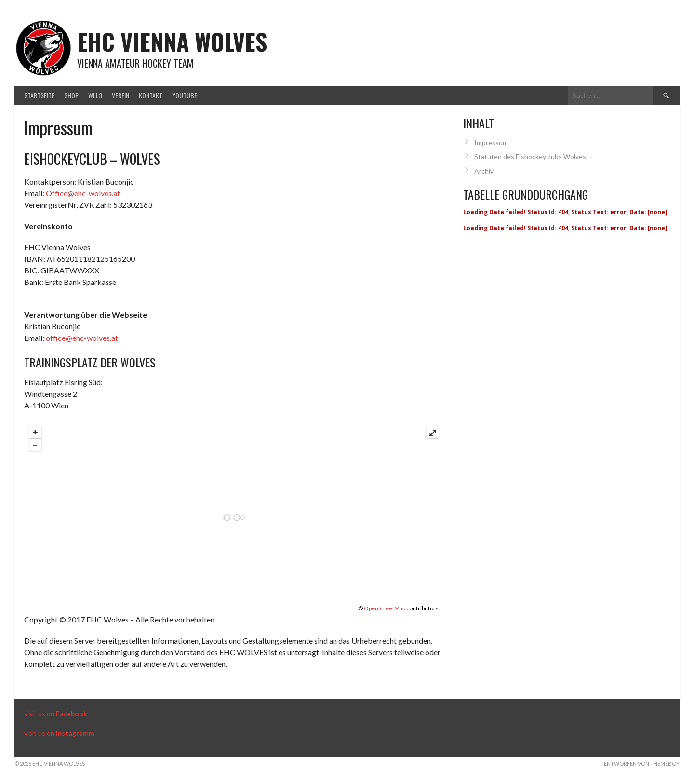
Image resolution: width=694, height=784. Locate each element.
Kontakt (151, 95)
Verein (120, 95)
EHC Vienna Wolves (172, 41)
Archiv (484, 171)
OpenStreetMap (385, 608)
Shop (71, 95)
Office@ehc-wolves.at (83, 193)
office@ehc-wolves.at (82, 338)
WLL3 (95, 95)
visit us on (56, 713)
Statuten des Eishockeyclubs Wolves (530, 156)
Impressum (491, 142)
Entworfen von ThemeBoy (642, 764)
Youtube (185, 95)
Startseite (39, 95)
